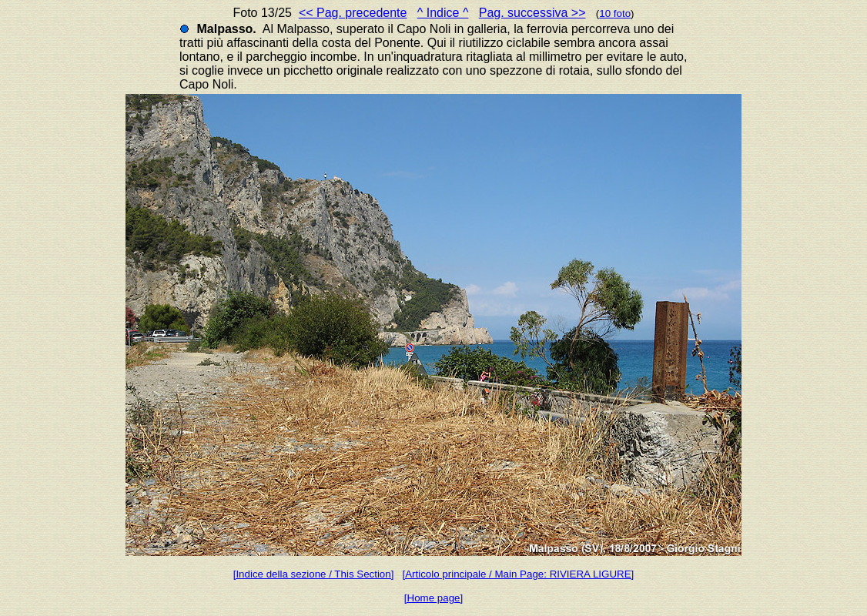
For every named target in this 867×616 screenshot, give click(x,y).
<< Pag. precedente (353, 13)
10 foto (615, 13)
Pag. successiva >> (532, 13)
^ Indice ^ (443, 13)
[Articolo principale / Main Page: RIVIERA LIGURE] (519, 574)
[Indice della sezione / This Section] (314, 574)
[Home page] (433, 598)
